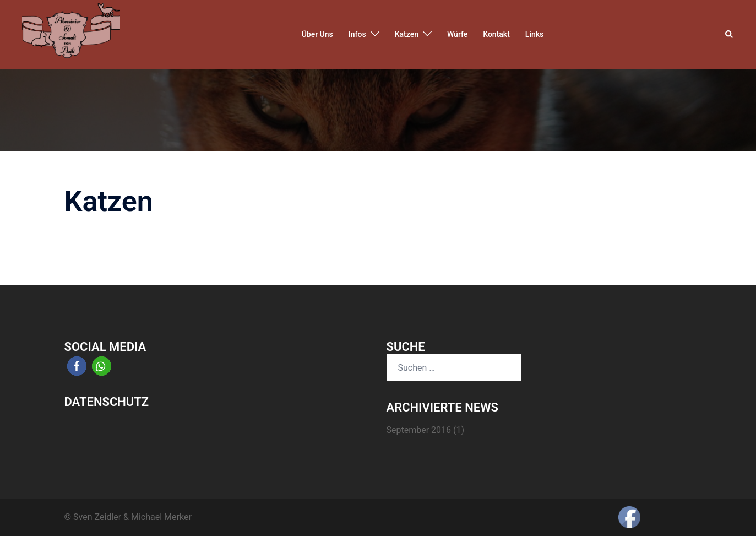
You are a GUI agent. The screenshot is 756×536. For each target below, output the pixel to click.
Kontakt (496, 34)
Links (534, 34)
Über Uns (317, 34)
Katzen (407, 34)
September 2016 (419, 430)
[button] (730, 34)
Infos (357, 34)
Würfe (457, 34)
